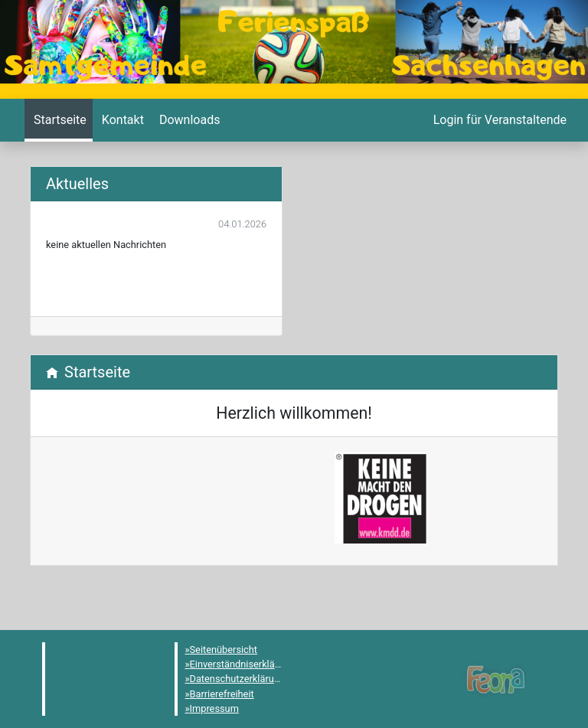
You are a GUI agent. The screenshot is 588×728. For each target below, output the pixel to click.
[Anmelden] (498, 120)
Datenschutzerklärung (238, 679)
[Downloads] (188, 120)
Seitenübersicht (224, 650)
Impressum (214, 708)
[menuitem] (59, 120)
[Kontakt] (121, 120)
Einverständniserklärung (242, 664)
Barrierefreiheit (222, 694)
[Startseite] (59, 120)
